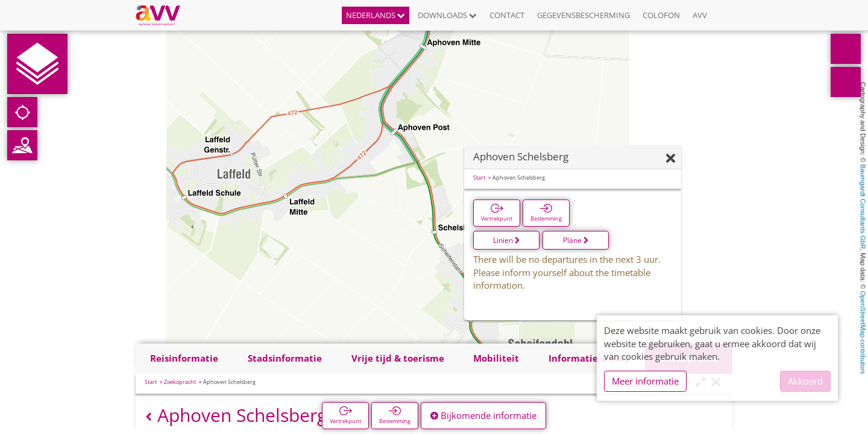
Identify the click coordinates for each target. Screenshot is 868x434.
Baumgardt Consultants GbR (863, 207)
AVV (700, 15)
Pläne (576, 240)
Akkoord (805, 381)
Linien (507, 240)
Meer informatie (645, 381)
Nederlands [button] (376, 15)
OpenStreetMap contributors (863, 332)
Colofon (661, 15)
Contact (507, 15)
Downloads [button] (447, 15)
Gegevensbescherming (583, 15)
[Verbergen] (671, 159)
